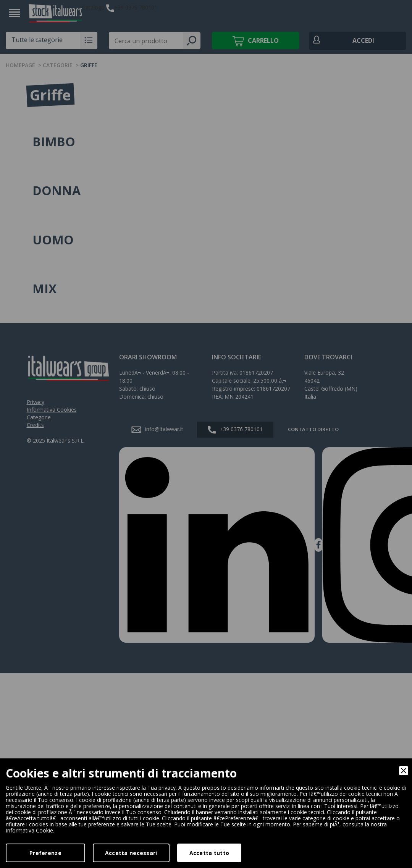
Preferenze (45, 853)
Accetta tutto (209, 853)
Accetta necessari (131, 853)
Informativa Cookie (29, 830)
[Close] (404, 771)
